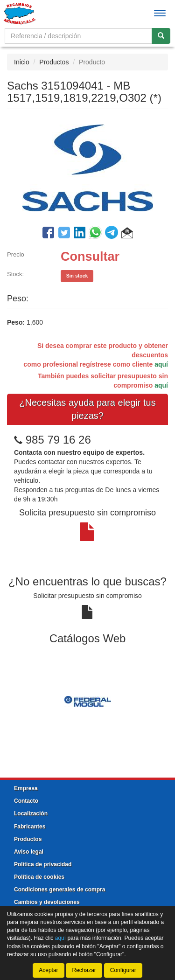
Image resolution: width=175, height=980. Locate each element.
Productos (54, 62)
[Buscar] (161, 36)
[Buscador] (78, 36)
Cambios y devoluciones (47, 902)
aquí (161, 364)
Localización (31, 813)
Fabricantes (30, 827)
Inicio (22, 62)
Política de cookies (39, 877)
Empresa (26, 788)
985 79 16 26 (58, 440)
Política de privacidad (43, 864)
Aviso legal (29, 852)
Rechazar (84, 970)
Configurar (123, 970)
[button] (127, 234)
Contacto (26, 801)
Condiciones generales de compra (59, 890)
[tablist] (87, 701)
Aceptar (48, 970)
